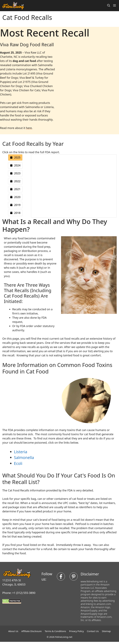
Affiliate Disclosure (32, 631)
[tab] (15, 157)
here (29, 128)
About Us (13, 631)
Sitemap (106, 631)
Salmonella (24, 457)
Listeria (21, 452)
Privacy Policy (76, 631)
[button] (109, 6)
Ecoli (18, 463)
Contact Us (93, 631)
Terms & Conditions (55, 631)
